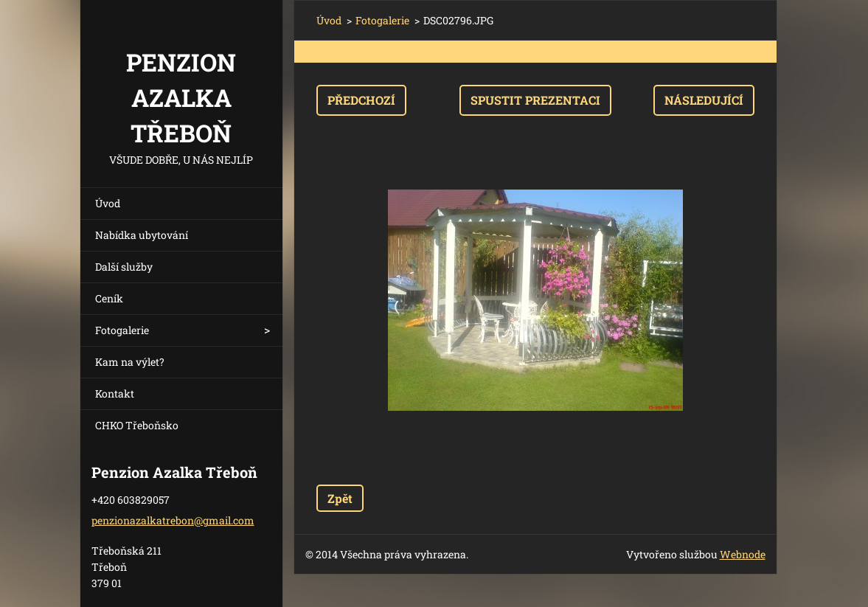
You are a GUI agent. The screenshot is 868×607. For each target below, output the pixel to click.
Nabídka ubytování (142, 235)
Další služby (124, 267)
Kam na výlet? (130, 362)
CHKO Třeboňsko (137, 425)
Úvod (108, 203)
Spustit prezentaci (535, 100)
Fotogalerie (122, 330)
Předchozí (361, 100)
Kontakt (115, 393)
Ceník (109, 298)
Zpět (340, 498)
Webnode (743, 554)
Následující (704, 100)
